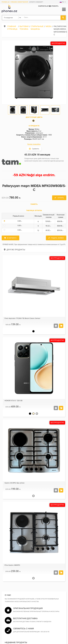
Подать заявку (57, 238)
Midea (49, 26)
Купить (61, 198)
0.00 (20, 221)
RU (62, 2)
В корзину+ (12, 238)
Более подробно (34, 144)
